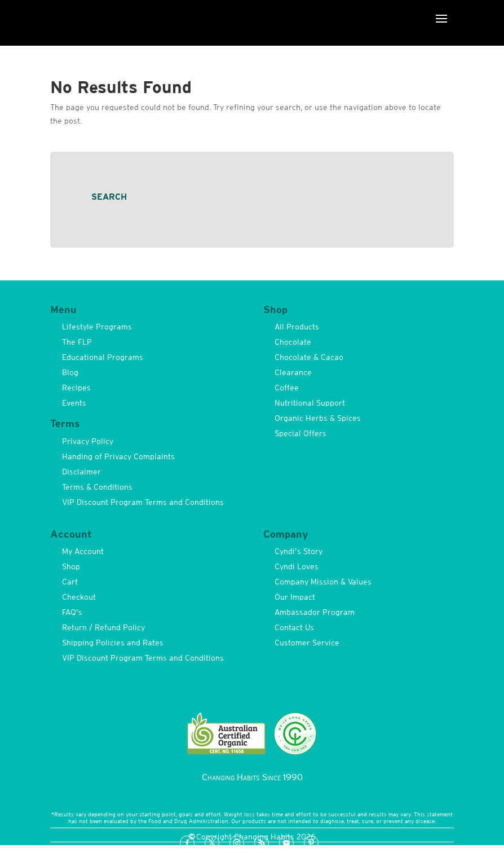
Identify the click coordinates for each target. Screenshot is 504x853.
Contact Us (294, 627)
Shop (71, 566)
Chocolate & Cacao (309, 357)
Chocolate (293, 342)
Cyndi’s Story (299, 551)
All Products (297, 327)
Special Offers (300, 433)
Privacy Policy (88, 441)
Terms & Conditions (97, 487)
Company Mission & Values (323, 582)
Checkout (79, 597)
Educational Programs (103, 357)
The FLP (77, 342)
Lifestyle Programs (97, 327)
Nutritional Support (310, 403)
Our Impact (295, 597)
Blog (70, 372)
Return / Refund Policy (103, 627)
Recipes (76, 388)
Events (74, 403)
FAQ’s (72, 612)
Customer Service (307, 643)
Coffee (287, 388)
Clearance (293, 372)
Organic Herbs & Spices (318, 418)
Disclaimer (81, 472)
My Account (83, 551)
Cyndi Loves (297, 566)
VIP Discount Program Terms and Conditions (143, 502)
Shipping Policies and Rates (113, 643)
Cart (70, 582)
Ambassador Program (315, 612)
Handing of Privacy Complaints (118, 456)
